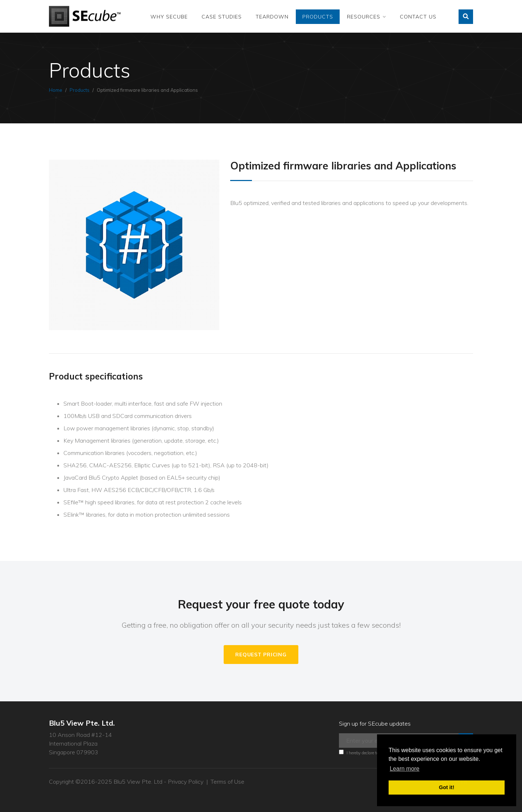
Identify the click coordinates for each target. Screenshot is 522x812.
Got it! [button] (447, 787)
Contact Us (418, 17)
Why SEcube (169, 17)
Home (56, 90)
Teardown (272, 17)
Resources (366, 17)
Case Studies (222, 17)
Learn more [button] (405, 769)
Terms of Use (227, 782)
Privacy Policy (186, 782)
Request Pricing (261, 655)
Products (318, 17)
